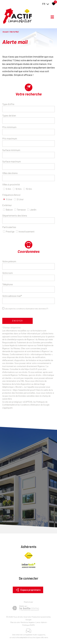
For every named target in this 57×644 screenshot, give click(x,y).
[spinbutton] (28, 132)
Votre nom (8, 273)
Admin (44, 622)
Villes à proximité (11, 184)
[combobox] (28, 109)
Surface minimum (11, 150)
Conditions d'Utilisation (30, 405)
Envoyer (17, 321)
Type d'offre (8, 104)
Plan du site (15, 622)
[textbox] (28, 109)
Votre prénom (9, 261)
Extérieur (7, 205)
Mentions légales (28, 622)
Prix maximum (10, 138)
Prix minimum (9, 127)
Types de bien (9, 115)
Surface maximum (12, 161)
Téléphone (8, 284)
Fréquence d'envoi (11, 195)
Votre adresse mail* (12, 296)
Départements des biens (15, 215)
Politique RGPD (28, 625)
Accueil (5, 32)
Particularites (9, 227)
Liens (38, 622)
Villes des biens (10, 173)
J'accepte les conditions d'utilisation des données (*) (26, 309)
